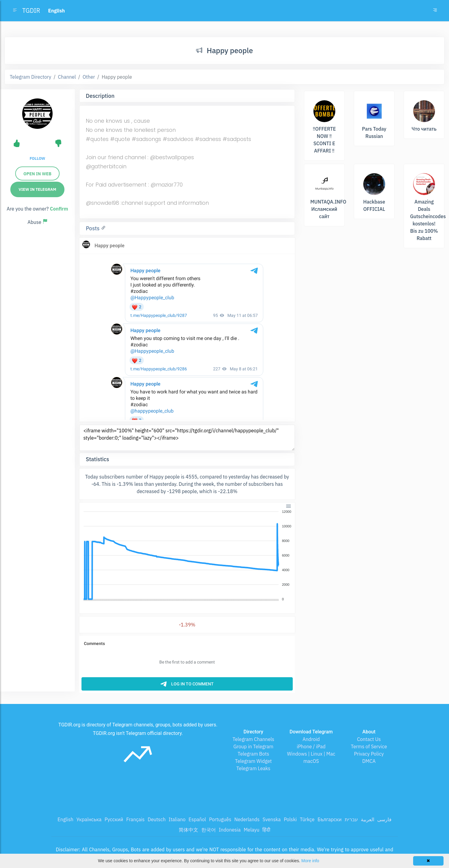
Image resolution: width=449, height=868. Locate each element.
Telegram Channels (253, 739)
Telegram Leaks (254, 768)
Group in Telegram (254, 746)
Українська (89, 819)
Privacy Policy (369, 754)
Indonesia (230, 830)
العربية (368, 819)
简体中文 (188, 830)
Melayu (252, 830)
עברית (351, 819)
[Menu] (288, 506)
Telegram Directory (30, 77)
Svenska (272, 819)
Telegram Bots (253, 754)
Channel (67, 77)
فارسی (384, 819)
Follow (37, 158)
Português (220, 819)
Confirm (59, 209)
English (65, 819)
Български (330, 819)
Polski (290, 819)
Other (89, 77)
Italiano (177, 819)
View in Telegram (37, 189)
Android (311, 739)
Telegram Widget (253, 761)
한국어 (209, 830)
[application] (187, 556)
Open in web (37, 174)
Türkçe (307, 819)
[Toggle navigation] (435, 11)
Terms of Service (369, 746)
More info (310, 861)
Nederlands (247, 819)
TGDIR (31, 10)
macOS (311, 761)
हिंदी (266, 830)
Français (135, 819)
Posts (93, 228)
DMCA (369, 761)
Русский (114, 819)
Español (197, 819)
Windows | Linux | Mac (311, 754)
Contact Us (369, 739)
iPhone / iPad (311, 746)
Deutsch (157, 819)
